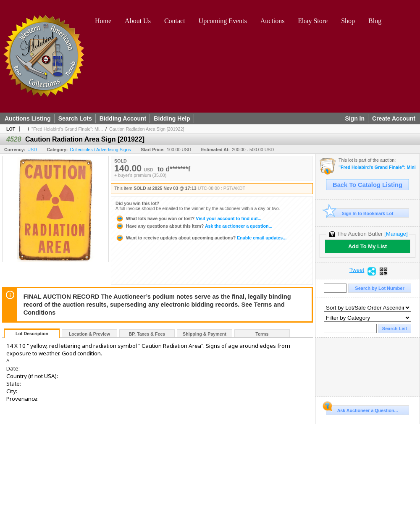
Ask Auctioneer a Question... (362, 409)
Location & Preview (89, 334)
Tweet (357, 270)
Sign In (355, 118)
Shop (348, 21)
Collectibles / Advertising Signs (100, 150)
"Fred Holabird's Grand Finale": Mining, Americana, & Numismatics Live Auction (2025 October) (377, 167)
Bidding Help (172, 118)
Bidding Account (123, 118)
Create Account (394, 118)
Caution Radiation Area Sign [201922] (147, 129)
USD (32, 150)
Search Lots (75, 118)
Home (103, 21)
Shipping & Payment (205, 334)
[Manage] (396, 234)
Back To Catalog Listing (367, 185)
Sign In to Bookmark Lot (360, 213)
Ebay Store (313, 21)
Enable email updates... (201, 238)
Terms (262, 334)
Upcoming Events (223, 21)
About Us (138, 21)
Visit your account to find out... (188, 218)
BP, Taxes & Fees (147, 334)
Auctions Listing (28, 118)
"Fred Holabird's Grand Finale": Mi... (67, 129)
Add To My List (367, 246)
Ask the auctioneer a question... (194, 226)
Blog (375, 21)
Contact (175, 21)
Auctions (273, 21)
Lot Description (32, 334)
